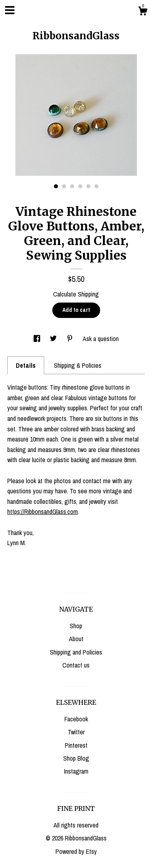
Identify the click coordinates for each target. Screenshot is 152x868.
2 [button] (64, 186)
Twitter (76, 732)
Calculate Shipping (76, 294)
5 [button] (88, 186)
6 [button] (96, 186)
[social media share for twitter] (54, 339)
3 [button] (72, 186)
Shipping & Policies (78, 365)
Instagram (76, 771)
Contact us (76, 665)
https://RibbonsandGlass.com (43, 512)
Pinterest (76, 745)
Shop (76, 626)
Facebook (76, 719)
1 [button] (56, 186)
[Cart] (143, 12)
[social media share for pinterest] (71, 339)
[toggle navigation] (10, 10)
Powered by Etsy (76, 851)
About (76, 639)
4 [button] (80, 186)
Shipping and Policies (76, 652)
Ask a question (101, 339)
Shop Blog (76, 758)
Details (26, 365)
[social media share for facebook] (38, 339)
